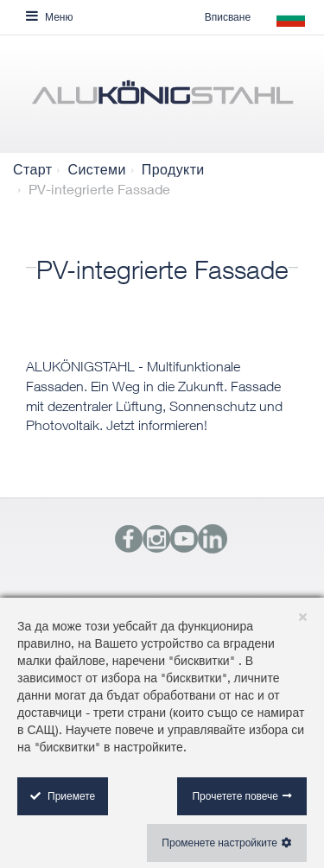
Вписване (228, 17)
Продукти (173, 169)
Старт (32, 169)
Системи (96, 169)
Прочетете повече (235, 796)
